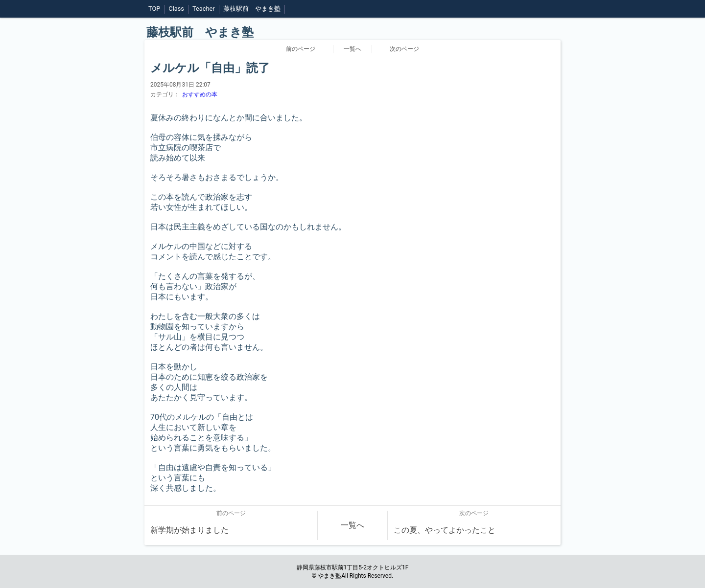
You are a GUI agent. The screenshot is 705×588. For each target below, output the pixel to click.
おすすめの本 (200, 94)
